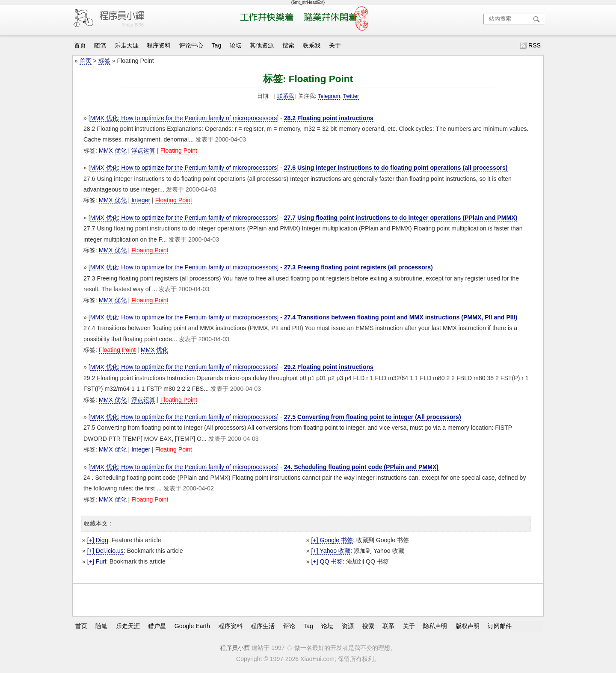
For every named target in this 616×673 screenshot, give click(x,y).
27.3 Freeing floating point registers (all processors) (358, 267)
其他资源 (262, 45)
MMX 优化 (113, 151)
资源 (348, 626)
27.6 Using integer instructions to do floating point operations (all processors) (396, 168)
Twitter (351, 96)
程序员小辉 (235, 648)
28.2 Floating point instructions (329, 118)
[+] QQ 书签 (327, 561)
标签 (104, 61)
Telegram (329, 96)
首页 (80, 45)
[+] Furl (97, 561)
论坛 (236, 45)
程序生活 (263, 626)
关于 (335, 45)
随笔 (100, 45)
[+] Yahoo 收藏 (331, 551)
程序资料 (159, 45)
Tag (217, 45)
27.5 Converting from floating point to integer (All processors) (373, 417)
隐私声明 (435, 626)
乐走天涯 (127, 45)
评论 (289, 626)
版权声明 (468, 626)
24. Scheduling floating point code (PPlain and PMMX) (361, 467)
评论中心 (191, 45)
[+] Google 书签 (332, 540)
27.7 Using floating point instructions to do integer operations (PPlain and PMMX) (401, 218)
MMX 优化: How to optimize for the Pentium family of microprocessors (184, 118)
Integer (141, 200)
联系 (388, 626)
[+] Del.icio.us (105, 551)
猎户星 (157, 626)
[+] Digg (98, 540)
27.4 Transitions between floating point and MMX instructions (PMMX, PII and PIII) (401, 317)
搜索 (288, 45)
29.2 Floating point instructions (329, 367)
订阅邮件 (500, 626)
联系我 (311, 45)
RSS (535, 45)
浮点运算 (143, 151)
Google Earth (192, 626)
